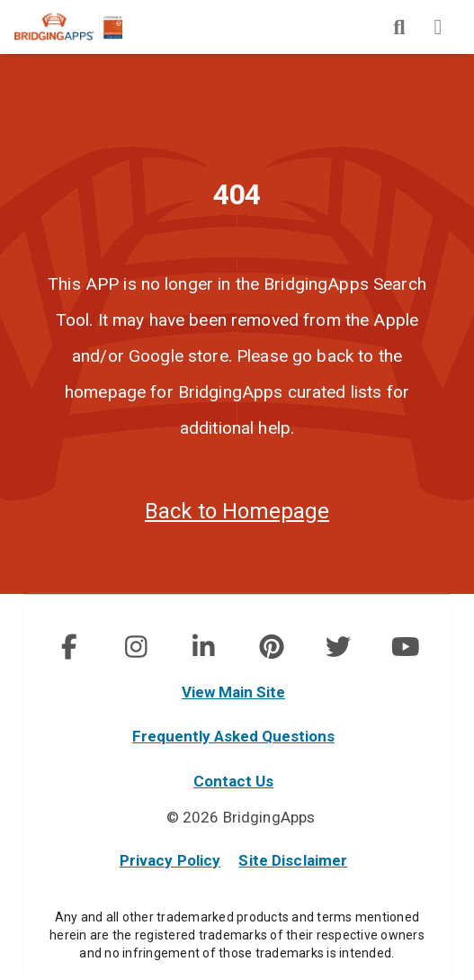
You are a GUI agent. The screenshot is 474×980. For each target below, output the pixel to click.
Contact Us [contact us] (233, 781)
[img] (399, 27)
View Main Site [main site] (233, 692)
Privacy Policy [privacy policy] (170, 860)
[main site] (83, 27)
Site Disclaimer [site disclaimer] (293, 860)
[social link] (69, 647)
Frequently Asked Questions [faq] (233, 736)
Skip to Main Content (0, 0)
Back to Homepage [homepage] (237, 511)
